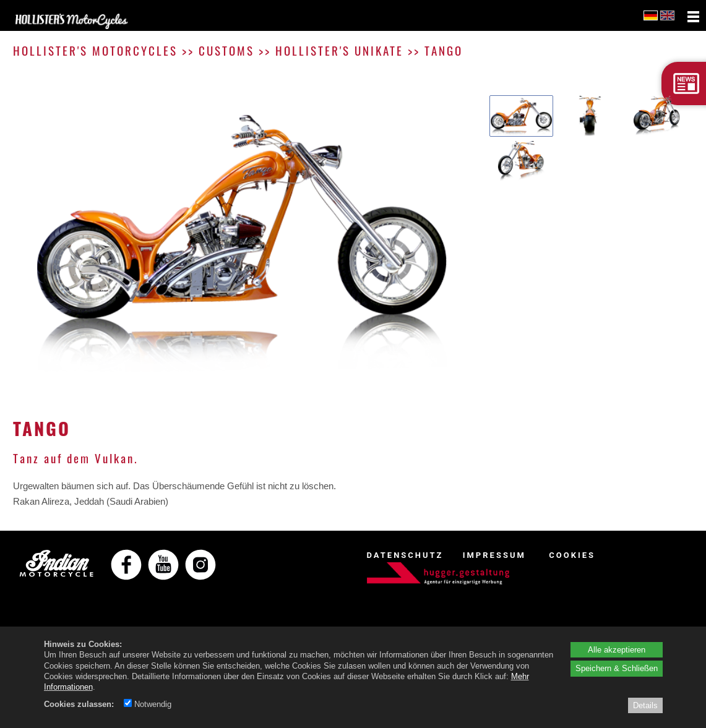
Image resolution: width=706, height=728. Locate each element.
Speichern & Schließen (617, 668)
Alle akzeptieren (617, 649)
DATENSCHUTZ (405, 555)
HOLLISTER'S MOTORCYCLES (95, 50)
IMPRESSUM (494, 555)
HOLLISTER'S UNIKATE (339, 50)
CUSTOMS (226, 50)
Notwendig (148, 704)
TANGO (444, 50)
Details (645, 705)
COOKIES (572, 555)
